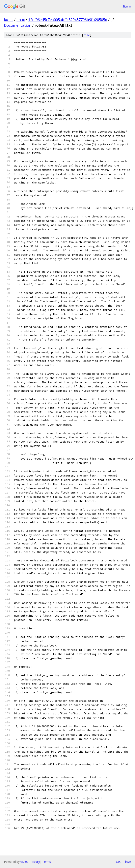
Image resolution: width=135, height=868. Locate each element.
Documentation (18, 25)
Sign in (127, 6)
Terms (47, 862)
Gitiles (24, 862)
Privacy (35, 862)
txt (118, 862)
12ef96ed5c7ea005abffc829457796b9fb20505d (68, 20)
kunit (9, 20)
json (128, 862)
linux (21, 20)
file (87, 35)
